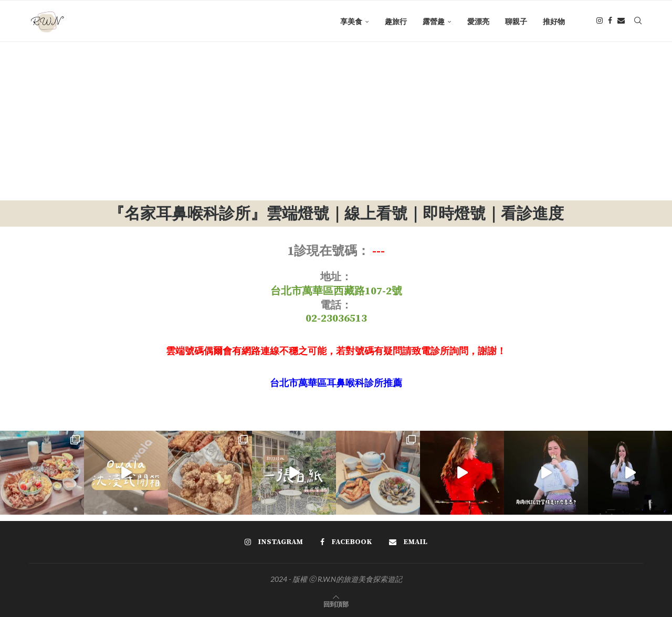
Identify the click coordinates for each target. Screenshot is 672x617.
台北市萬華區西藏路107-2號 (336, 291)
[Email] (621, 22)
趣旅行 (396, 21)
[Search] (638, 22)
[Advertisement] (336, 122)
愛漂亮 (478, 21)
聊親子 (516, 21)
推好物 (554, 21)
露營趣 (434, 21)
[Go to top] (336, 604)
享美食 (351, 21)
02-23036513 (336, 319)
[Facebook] (610, 22)
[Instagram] (600, 22)
